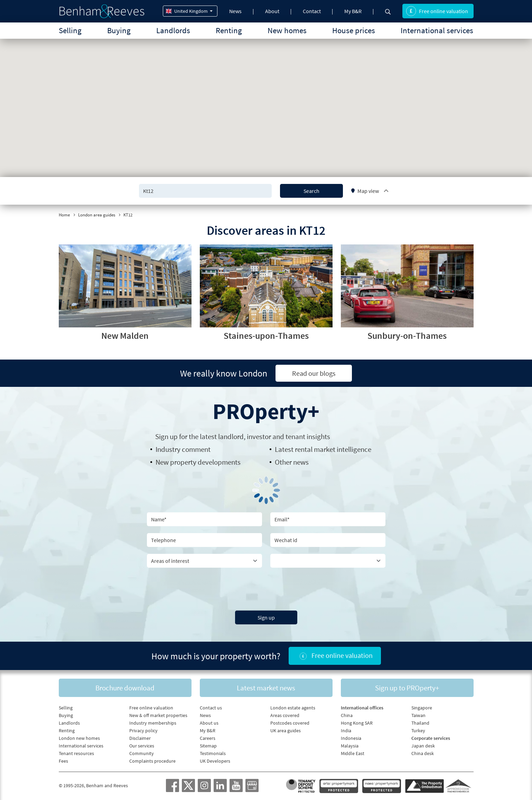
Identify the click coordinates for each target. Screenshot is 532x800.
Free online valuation (437, 11)
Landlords (173, 30)
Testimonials (213, 753)
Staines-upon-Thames (266, 336)
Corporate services (431, 738)
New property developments (198, 462)
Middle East (353, 753)
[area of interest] (204, 561)
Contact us (211, 708)
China (347, 715)
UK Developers (215, 761)
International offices (362, 708)
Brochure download (125, 688)
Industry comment (183, 449)
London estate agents (293, 708)
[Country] (328, 561)
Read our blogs (314, 373)
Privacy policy (143, 731)
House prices (354, 30)
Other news (292, 462)
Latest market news (266, 688)
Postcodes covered (290, 723)
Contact (312, 11)
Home (64, 215)
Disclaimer (140, 738)
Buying (119, 30)
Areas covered (285, 715)
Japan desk (423, 746)
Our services (142, 746)
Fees (63, 761)
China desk (423, 753)
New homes (287, 30)
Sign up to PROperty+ (407, 688)
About (272, 11)
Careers (208, 738)
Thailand (420, 723)
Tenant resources (76, 753)
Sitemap (208, 746)
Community (142, 753)
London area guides (97, 215)
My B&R (353, 11)
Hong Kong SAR (357, 723)
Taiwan (418, 715)
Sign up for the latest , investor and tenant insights (243, 436)
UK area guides (286, 731)
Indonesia (351, 738)
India (346, 731)
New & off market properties (158, 715)
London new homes (79, 738)
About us (209, 723)
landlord (231, 436)
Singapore (422, 708)
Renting (229, 30)
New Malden (125, 336)
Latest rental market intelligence (323, 449)
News (235, 11)
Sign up (266, 617)
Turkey (418, 731)
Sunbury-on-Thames (407, 336)
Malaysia (350, 746)
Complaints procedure (152, 761)
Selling (70, 30)
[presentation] (266, 588)
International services (437, 30)
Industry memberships (153, 723)
